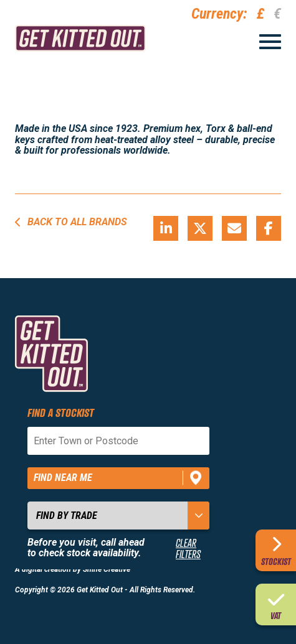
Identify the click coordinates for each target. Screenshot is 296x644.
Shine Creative (107, 569)
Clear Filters (188, 548)
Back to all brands (71, 222)
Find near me (63, 478)
